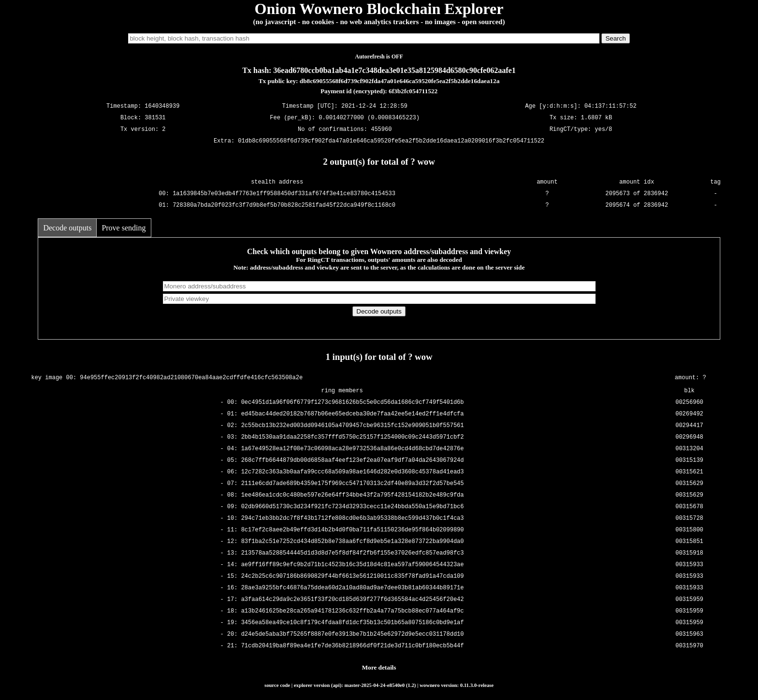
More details (379, 667)
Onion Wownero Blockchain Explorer (379, 9)
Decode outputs (67, 228)
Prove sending (124, 228)
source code (277, 685)
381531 (155, 118)
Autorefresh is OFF (379, 57)
